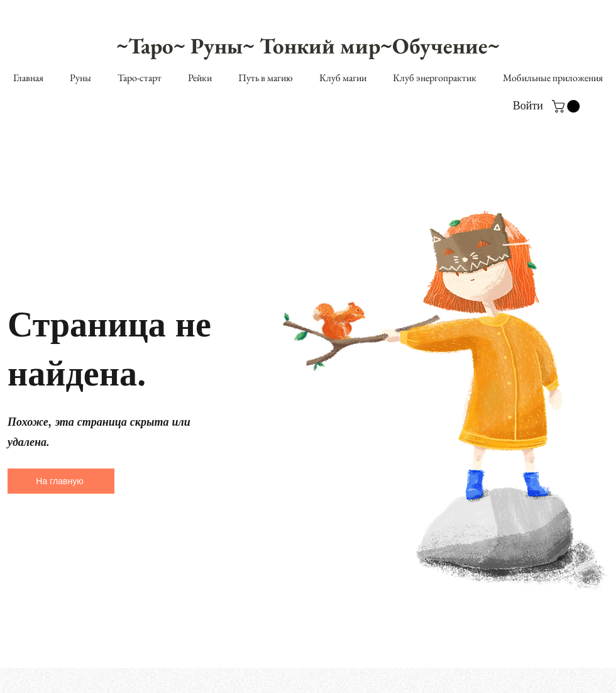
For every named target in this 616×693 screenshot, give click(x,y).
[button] (567, 106)
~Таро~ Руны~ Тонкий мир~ (254, 46)
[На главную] (61, 481)
